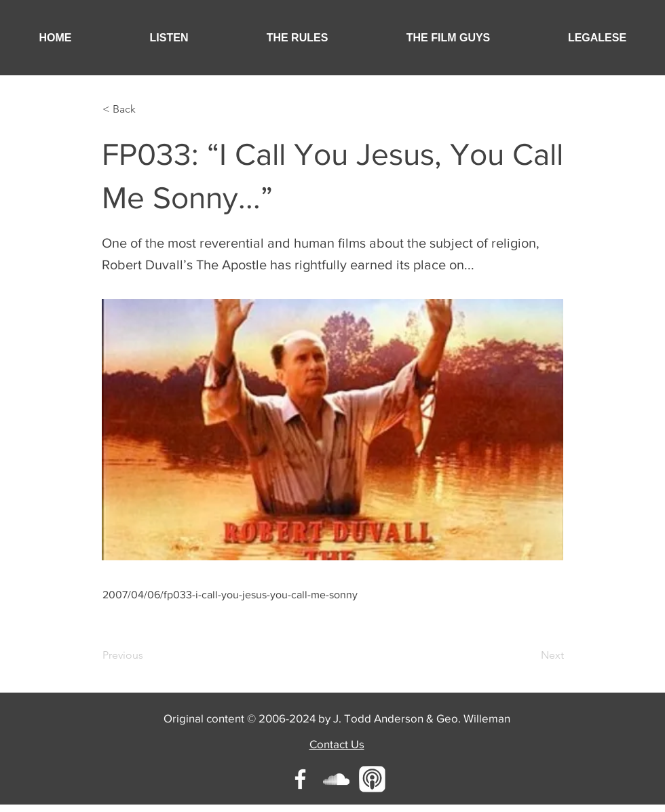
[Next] (530, 655)
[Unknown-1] (372, 779)
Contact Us (337, 744)
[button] (169, 38)
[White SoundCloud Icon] (336, 779)
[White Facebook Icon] (300, 779)
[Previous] (147, 655)
